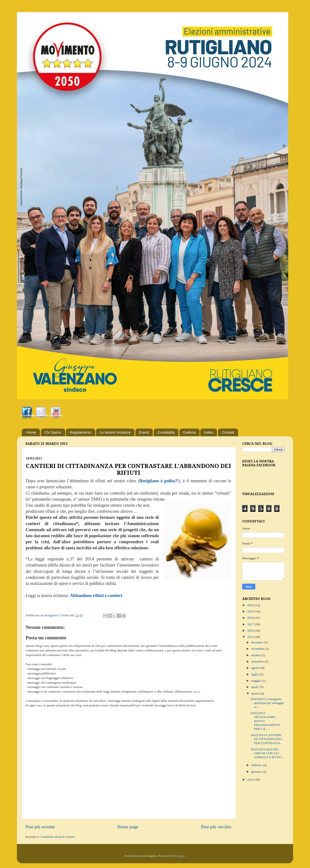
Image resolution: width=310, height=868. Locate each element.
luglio (255, 674)
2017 (251, 624)
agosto (256, 668)
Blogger (180, 856)
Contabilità (166, 432)
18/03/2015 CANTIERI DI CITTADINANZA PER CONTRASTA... (267, 739)
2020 (251, 605)
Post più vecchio (216, 827)
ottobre (256, 655)
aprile (255, 687)
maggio (256, 681)
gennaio (257, 772)
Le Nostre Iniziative (115, 432)
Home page (128, 827)
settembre (258, 661)
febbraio (257, 765)
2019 (251, 611)
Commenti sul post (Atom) (57, 837)
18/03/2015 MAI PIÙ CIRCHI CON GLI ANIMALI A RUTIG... (267, 753)
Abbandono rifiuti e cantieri (96, 596)
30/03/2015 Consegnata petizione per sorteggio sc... (267, 703)
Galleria (189, 432)
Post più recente (40, 827)
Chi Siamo (53, 432)
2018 (251, 618)
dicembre (258, 642)
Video (209, 432)
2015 (251, 637)
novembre (258, 649)
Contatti (228, 432)
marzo (256, 693)
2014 (251, 780)
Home (31, 432)
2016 (251, 630)
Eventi (144, 432)
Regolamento (80, 432)
